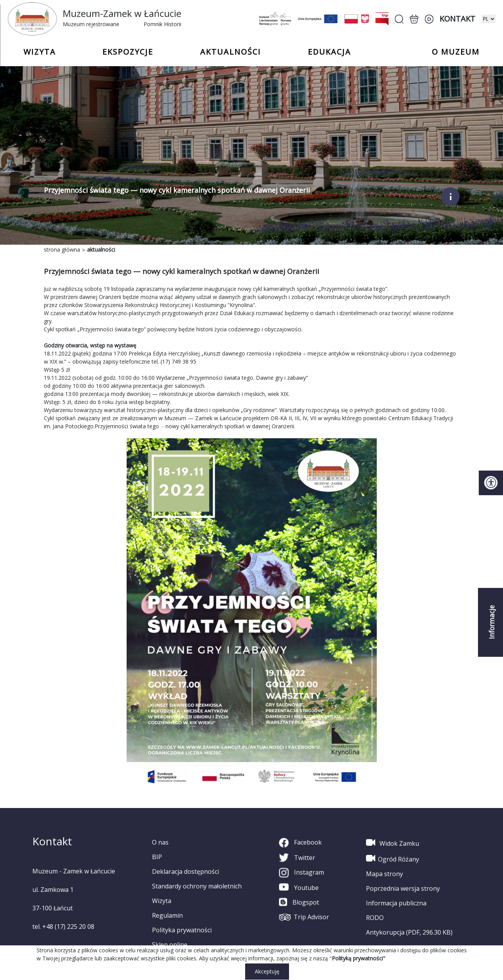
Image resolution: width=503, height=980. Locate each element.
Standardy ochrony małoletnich (197, 886)
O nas (160, 842)
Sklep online (170, 945)
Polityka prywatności (182, 930)
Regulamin (167, 915)
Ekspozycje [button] (128, 52)
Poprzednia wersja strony (403, 888)
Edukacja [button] (329, 52)
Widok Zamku (393, 843)
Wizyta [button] (40, 52)
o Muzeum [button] (456, 52)
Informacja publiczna (396, 903)
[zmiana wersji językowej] (488, 19)
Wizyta (162, 901)
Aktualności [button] (231, 52)
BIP (157, 857)
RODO (375, 918)
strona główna (62, 250)
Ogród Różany (393, 858)
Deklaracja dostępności (185, 871)
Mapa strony (384, 874)
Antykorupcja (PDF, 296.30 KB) (409, 932)
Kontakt (457, 19)
